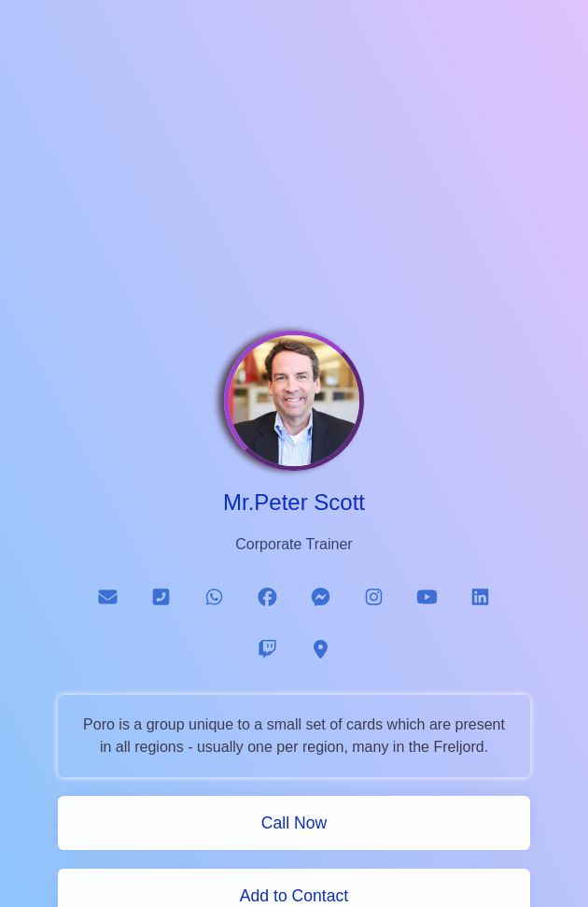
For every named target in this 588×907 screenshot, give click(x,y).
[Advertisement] (294, 176)
